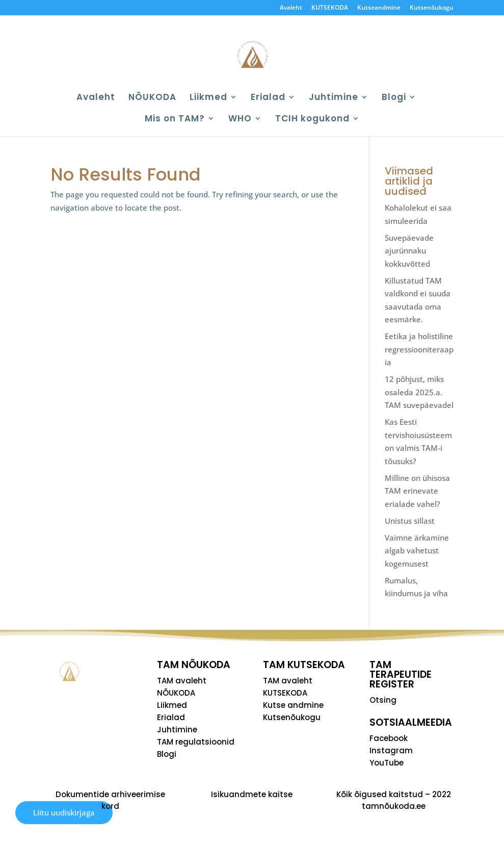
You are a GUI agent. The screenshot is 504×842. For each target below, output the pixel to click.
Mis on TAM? (175, 120)
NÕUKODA (152, 98)
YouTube (387, 763)
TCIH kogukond (312, 120)
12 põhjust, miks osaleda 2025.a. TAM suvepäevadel (419, 392)
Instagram (391, 750)
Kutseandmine (379, 8)
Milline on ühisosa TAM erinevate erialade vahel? (417, 491)
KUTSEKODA (330, 8)
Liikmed (208, 98)
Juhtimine (334, 98)
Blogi (394, 98)
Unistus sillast (410, 521)
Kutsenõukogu (432, 8)
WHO (240, 120)
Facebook (389, 738)
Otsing (383, 700)
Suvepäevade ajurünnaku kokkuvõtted (409, 251)
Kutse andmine (293, 705)
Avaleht (291, 8)
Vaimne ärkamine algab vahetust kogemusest (417, 551)
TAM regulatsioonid (196, 742)
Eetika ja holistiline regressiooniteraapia (419, 349)
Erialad (268, 98)
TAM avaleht (182, 681)
